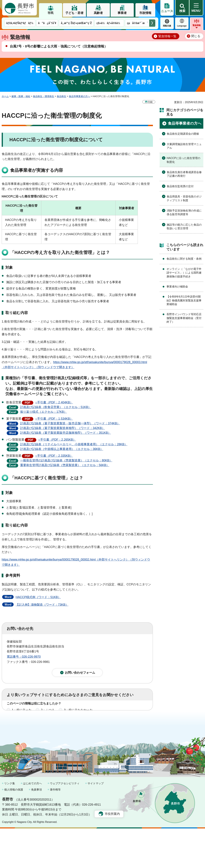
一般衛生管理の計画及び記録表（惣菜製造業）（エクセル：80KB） (66, 460)
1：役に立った (22, 714)
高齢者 (98, 13)
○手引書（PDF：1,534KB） (54, 419)
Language (182, 26)
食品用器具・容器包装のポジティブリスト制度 (184, 198)
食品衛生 (61, 96)
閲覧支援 (167, 26)
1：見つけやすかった (26, 728)
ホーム (5, 96)
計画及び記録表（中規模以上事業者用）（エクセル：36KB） (62, 449)
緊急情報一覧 (167, 36)
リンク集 (10, 823)
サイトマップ (96, 823)
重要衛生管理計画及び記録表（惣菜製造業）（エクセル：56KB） (65, 465)
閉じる (196, 36)
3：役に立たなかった (78, 714)
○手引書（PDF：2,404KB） (54, 402)
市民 (51, 13)
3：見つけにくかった (87, 728)
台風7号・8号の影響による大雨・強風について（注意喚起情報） (59, 46)
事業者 (122, 13)
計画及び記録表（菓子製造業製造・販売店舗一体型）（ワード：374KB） (70, 423)
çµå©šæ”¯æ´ (137, 23)
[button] (182, 8)
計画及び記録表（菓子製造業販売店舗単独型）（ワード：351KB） (66, 433)
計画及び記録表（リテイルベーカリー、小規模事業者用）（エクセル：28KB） (74, 444)
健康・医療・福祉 (21, 96)
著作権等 (55, 829)
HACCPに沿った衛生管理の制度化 (183, 160)
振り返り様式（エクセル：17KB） (44, 412)
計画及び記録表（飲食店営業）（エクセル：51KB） (56, 407)
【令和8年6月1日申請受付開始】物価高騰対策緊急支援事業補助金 (184, 300)
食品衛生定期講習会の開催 (183, 134)
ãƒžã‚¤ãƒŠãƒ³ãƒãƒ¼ (20, 23)
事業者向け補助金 (177, 287)
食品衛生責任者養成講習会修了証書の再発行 (184, 174)
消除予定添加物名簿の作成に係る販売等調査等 (184, 212)
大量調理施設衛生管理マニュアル (184, 146)
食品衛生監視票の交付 (180, 186)
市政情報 (145, 13)
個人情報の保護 (14, 829)
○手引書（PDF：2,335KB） (54, 456)
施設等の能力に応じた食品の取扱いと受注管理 (184, 227)
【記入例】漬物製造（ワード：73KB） (42, 605)
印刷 (150, 102)
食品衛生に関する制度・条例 (184, 259)
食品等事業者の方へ (79, 96)
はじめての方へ (32, 823)
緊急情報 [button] (197, 25)
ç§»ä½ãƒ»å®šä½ (109, 23)
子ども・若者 (74, 13)
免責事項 (36, 829)
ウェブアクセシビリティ (65, 823)
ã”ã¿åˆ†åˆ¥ (47, 23)
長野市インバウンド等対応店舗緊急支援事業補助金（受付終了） (184, 318)
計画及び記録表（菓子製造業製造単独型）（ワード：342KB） (63, 428)
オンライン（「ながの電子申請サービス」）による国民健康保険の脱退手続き (184, 273)
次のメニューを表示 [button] (152, 23)
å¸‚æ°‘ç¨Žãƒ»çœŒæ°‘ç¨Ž (76, 23)
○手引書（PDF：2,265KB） (57, 440)
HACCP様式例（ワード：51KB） (38, 597)
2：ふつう (48, 714)
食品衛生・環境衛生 (44, 96)
